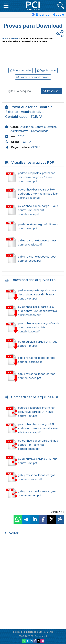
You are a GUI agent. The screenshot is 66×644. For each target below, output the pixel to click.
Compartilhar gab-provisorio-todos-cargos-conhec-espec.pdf (33, 493)
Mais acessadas (21, 70)
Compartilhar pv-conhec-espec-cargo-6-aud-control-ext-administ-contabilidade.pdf (33, 445)
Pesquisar (52, 91)
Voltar (12, 533)
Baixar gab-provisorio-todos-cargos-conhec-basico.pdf (33, 360)
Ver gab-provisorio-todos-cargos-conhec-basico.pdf (33, 242)
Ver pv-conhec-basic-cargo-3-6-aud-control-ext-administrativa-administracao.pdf (33, 194)
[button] (6, 6)
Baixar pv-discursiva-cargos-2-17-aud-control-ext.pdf (33, 344)
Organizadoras (46, 70)
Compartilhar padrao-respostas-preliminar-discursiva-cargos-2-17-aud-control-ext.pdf (33, 412)
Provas (14, 39)
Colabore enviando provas (33, 77)
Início (5, 39)
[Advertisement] (33, 55)
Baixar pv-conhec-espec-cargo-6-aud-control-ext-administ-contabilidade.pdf (33, 327)
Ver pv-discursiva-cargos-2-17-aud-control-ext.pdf (33, 226)
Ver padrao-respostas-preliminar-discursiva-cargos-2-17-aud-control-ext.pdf (33, 177)
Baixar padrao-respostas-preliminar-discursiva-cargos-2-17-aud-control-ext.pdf (33, 294)
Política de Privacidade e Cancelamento (33, 632)
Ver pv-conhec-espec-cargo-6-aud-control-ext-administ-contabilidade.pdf (33, 210)
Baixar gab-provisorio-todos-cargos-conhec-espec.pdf (33, 376)
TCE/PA (26, 142)
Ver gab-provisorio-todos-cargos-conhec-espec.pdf (33, 259)
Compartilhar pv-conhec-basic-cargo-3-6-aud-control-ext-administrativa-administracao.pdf (33, 428)
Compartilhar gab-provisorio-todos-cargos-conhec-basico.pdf (33, 477)
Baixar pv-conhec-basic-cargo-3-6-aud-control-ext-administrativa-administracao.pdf (33, 311)
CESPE (36, 147)
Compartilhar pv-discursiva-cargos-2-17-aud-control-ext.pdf (33, 461)
